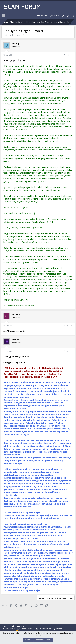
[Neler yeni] (68, 16)
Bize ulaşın (10, 629)
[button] (3, 16)
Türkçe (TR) (18, 626)
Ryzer (7, 626)
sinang (8, 35)
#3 (72, 351)
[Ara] (73, 16)
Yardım (59, 629)
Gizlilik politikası (45, 629)
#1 (72, 55)
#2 (72, 326)
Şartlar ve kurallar (27, 629)
